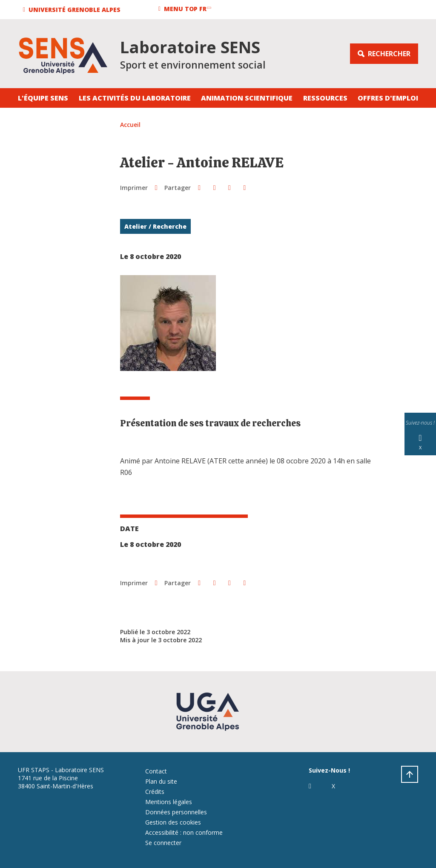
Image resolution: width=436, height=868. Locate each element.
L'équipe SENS (43, 98)
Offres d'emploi (388, 98)
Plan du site (161, 781)
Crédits (155, 792)
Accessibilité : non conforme (184, 832)
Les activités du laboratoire (135, 98)
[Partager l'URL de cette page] (245, 187)
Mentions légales (169, 802)
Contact (156, 771)
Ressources (325, 98)
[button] (73, 10)
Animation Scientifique (247, 98)
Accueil (130, 125)
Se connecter (163, 843)
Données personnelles (176, 812)
